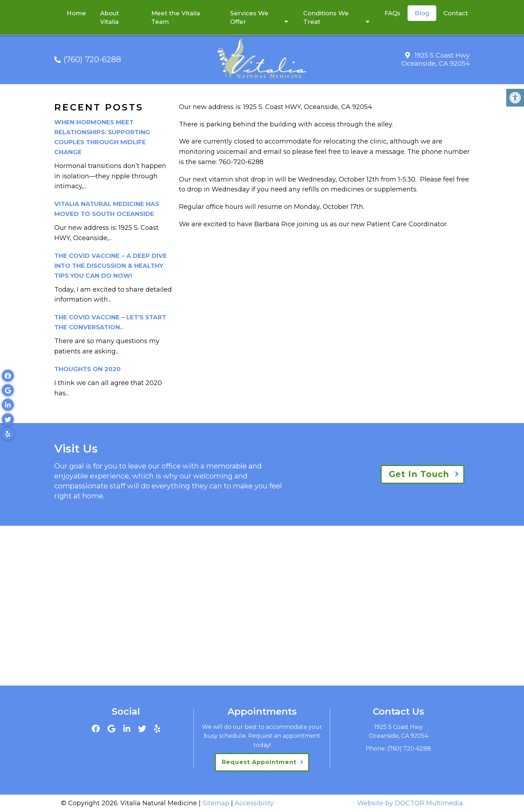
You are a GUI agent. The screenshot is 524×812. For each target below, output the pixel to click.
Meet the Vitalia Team (176, 17)
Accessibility (254, 803)
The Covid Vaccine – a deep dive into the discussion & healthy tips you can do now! (111, 266)
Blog (422, 13)
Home (76, 13)
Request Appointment (259, 762)
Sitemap (216, 803)
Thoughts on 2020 (88, 369)
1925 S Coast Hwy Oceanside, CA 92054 (436, 59)
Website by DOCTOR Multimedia (410, 803)
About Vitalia (110, 17)
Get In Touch (419, 474)
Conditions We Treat (326, 17)
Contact (456, 13)
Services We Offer (249, 17)
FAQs (392, 13)
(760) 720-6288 (92, 59)
